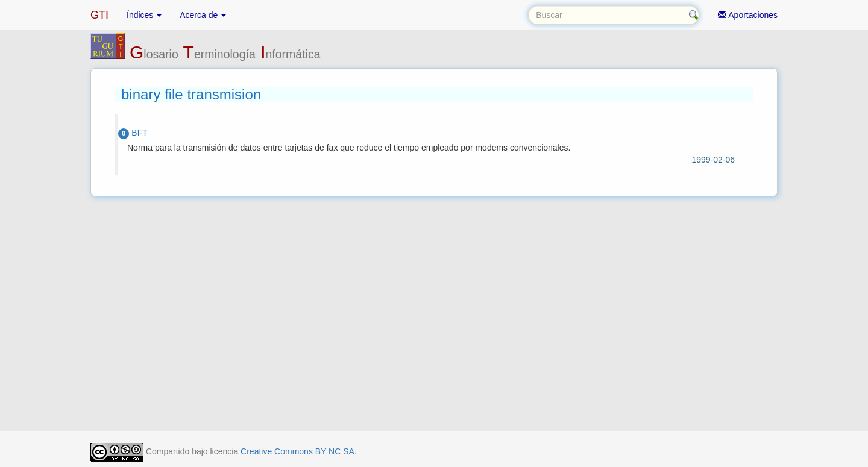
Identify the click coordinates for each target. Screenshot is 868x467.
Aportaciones (748, 15)
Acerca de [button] (203, 15)
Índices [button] (144, 15)
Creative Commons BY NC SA (297, 451)
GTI (99, 15)
